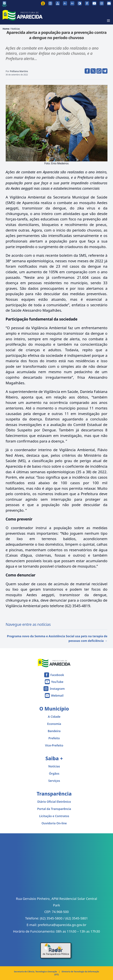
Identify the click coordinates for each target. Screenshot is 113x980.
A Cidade (54, 717)
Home (6, 29)
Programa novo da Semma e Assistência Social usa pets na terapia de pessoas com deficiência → (57, 638)
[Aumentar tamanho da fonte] (72, 3)
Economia (54, 724)
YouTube (57, 682)
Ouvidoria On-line (54, 823)
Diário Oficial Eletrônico (54, 802)
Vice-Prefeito (54, 745)
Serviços (54, 781)
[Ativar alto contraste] (80, 3)
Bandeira (54, 731)
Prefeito (54, 738)
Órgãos (54, 773)
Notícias (16, 29)
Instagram (57, 689)
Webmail (57, 695)
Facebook (57, 675)
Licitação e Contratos (54, 816)
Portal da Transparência (54, 809)
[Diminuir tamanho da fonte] (65, 3)
